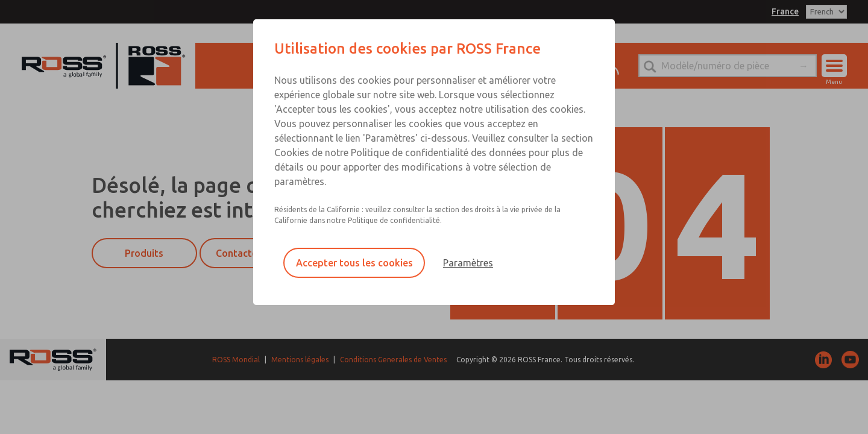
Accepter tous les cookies (354, 263)
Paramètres (468, 263)
